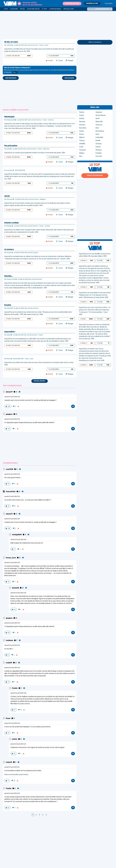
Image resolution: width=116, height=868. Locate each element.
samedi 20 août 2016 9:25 (12, 497)
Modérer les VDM (92, 3)
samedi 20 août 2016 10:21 (18, 744)
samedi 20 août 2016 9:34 (12, 645)
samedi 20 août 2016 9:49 (12, 723)
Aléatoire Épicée (33, 9)
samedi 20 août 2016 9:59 (12, 793)
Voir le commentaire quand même (16, 775)
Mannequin (9, 117)
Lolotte (15, 739)
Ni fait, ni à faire (11, 42)
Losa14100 (10, 469)
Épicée (22, 9)
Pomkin (15, 688)
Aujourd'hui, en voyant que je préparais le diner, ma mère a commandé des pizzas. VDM (35, 153)
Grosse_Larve (11, 558)
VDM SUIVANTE (69, 78)
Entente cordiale (12, 223)
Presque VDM (69, 9)
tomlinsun (10, 641)
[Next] (46, 815)
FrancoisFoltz (11, 492)
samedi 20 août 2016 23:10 (18, 540)
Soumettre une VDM (72, 3)
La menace (9, 250)
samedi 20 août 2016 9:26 (12, 397)
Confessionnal (55, 9)
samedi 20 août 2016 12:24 (18, 593)
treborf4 (9, 762)
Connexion (109, 4)
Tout (6, 9)
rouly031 (9, 663)
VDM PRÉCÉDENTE (11, 78)
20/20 (7, 196)
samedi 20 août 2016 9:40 (12, 668)
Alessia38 (16, 588)
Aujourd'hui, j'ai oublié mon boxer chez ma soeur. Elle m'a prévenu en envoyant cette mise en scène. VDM (39, 364)
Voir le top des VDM (95, 176)
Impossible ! (10, 332)
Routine (8, 305)
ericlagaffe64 (17, 535)
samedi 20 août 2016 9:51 (12, 767)
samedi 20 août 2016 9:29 (12, 419)
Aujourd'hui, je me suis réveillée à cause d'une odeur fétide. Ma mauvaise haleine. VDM (95, 255)
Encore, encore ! (40, 381)
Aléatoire (14, 9)
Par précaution (11, 146)
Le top (44, 9)
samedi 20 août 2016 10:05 (18, 693)
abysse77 (9, 392)
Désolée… (9, 276)
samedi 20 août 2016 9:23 (12, 474)
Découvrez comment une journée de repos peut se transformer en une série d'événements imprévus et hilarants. (39, 70)
